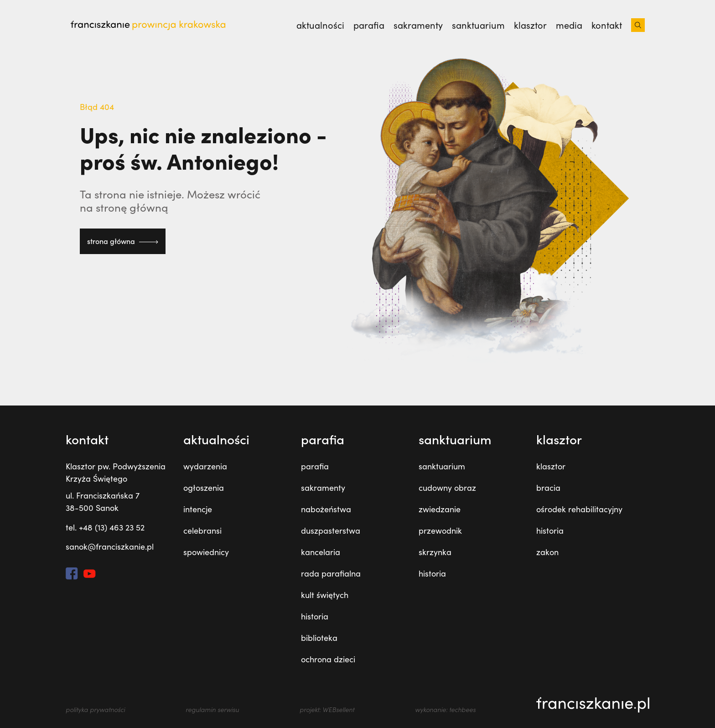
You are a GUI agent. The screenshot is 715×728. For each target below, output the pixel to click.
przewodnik (440, 530)
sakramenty (418, 25)
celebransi (202, 530)
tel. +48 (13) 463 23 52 (105, 527)
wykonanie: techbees (445, 710)
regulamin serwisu (212, 710)
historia (315, 616)
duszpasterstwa (331, 530)
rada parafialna (331, 573)
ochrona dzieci (328, 659)
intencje (198, 509)
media (569, 25)
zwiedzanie (440, 509)
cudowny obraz (447, 488)
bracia (548, 488)
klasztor (530, 25)
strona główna (123, 241)
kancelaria (321, 552)
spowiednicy (206, 552)
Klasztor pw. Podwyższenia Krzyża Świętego (116, 472)
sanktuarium (478, 25)
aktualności (320, 25)
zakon (547, 552)
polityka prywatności (95, 710)
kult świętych (325, 595)
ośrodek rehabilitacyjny (579, 509)
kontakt (607, 25)
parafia (369, 25)
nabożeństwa (326, 509)
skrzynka (435, 552)
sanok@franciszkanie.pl (110, 546)
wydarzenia (205, 466)
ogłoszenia (204, 488)
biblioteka (319, 638)
